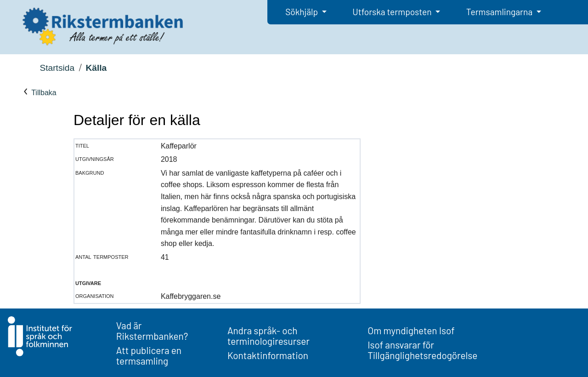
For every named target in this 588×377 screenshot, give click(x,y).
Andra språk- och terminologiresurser (269, 336)
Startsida (57, 68)
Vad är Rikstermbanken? (152, 331)
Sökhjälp (302, 12)
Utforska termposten (393, 12)
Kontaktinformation (268, 355)
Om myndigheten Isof (411, 330)
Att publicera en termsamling (149, 355)
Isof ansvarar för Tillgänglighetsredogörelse (422, 350)
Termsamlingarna (500, 12)
